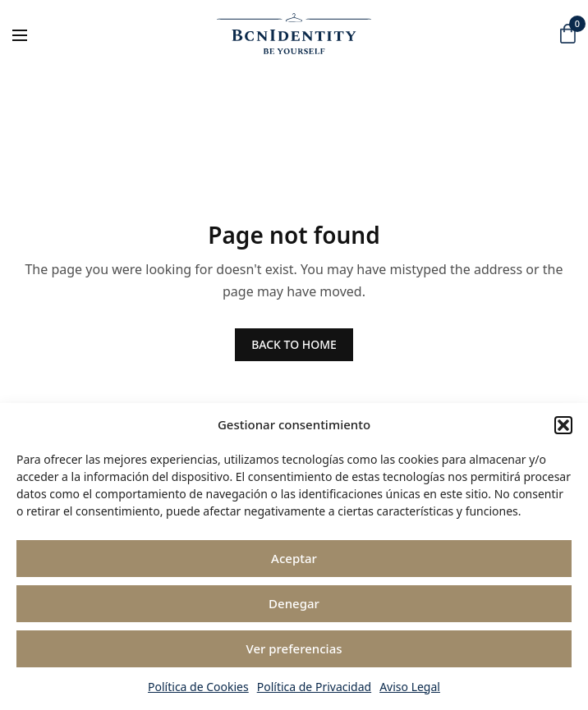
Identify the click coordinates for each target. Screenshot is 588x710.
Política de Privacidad (314, 687)
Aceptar (294, 558)
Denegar (294, 603)
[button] (563, 425)
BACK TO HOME (294, 344)
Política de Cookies (198, 687)
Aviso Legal (410, 687)
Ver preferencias (294, 648)
